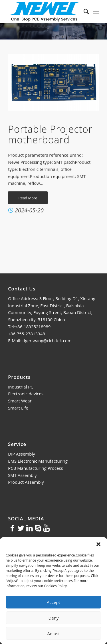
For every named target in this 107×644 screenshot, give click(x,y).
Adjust (53, 633)
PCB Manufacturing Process (36, 468)
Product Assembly (26, 482)
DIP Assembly (22, 454)
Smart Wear (20, 401)
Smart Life (18, 408)
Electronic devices (26, 394)
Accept (53, 602)
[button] (98, 544)
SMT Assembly (22, 475)
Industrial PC (21, 387)
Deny (53, 618)
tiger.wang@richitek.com (47, 340)
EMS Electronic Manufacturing (38, 461)
